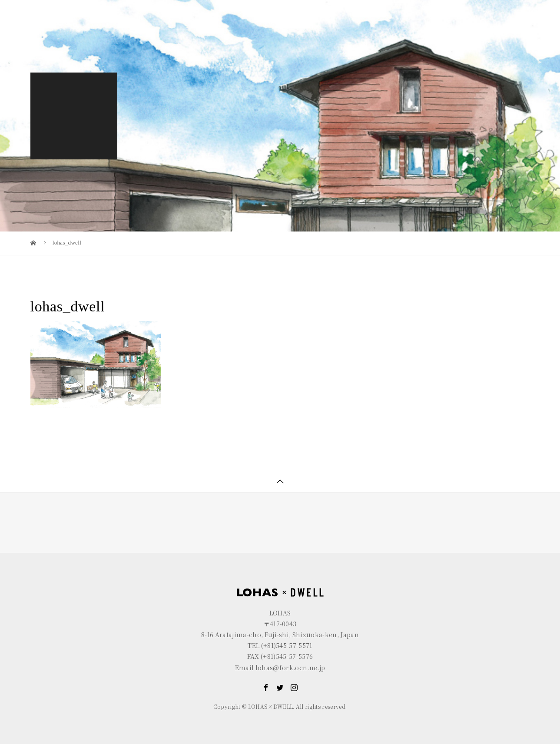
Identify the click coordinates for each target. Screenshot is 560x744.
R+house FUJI (187, 7)
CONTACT (503, 29)
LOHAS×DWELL (387, 29)
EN (491, 7)
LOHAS (83, 7)
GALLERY (449, 29)
